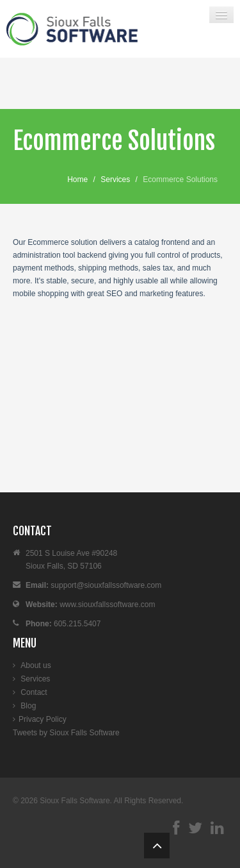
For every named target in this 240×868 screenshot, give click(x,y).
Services (115, 179)
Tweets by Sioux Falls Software (66, 733)
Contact (34, 692)
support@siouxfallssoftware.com (106, 585)
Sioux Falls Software (75, 801)
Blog (28, 706)
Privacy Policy (43, 719)
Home (77, 179)
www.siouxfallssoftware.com (107, 605)
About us (36, 665)
